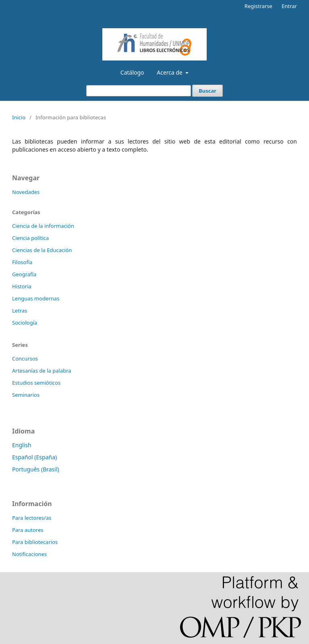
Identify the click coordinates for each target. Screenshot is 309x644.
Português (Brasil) (36, 469)
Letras (20, 311)
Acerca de (170, 72)
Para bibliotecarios (35, 542)
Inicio (19, 117)
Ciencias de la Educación (42, 250)
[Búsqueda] (139, 91)
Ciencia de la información (43, 226)
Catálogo (132, 72)
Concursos (25, 358)
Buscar (207, 91)
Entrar (289, 6)
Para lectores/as (32, 518)
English (22, 445)
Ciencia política (30, 238)
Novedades (26, 192)
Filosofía (22, 262)
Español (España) (34, 457)
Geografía (24, 274)
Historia (22, 286)
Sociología (25, 323)
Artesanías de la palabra (42, 371)
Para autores (28, 530)
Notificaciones (29, 554)
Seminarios (26, 395)
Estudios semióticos (36, 383)
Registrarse (258, 6)
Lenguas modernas (36, 298)
